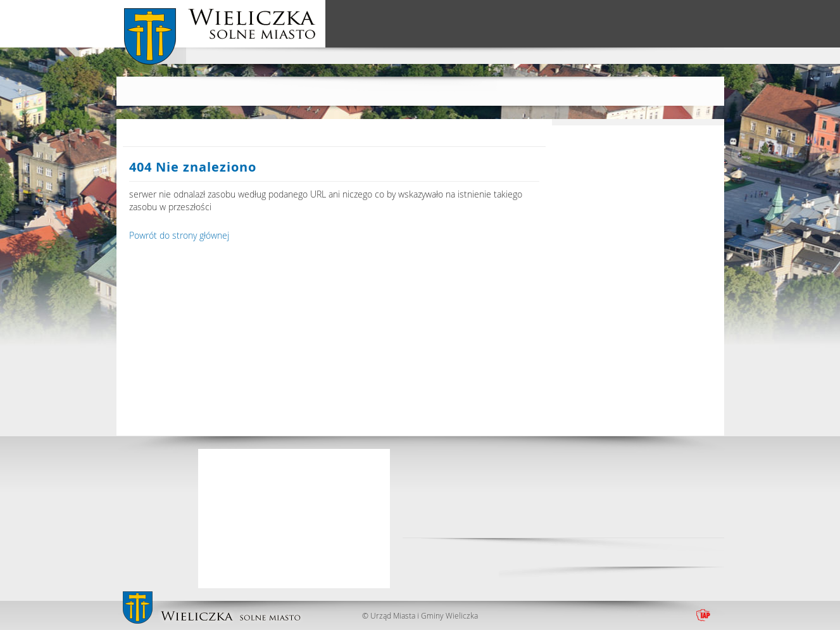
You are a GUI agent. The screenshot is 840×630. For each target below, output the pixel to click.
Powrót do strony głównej (179, 235)
